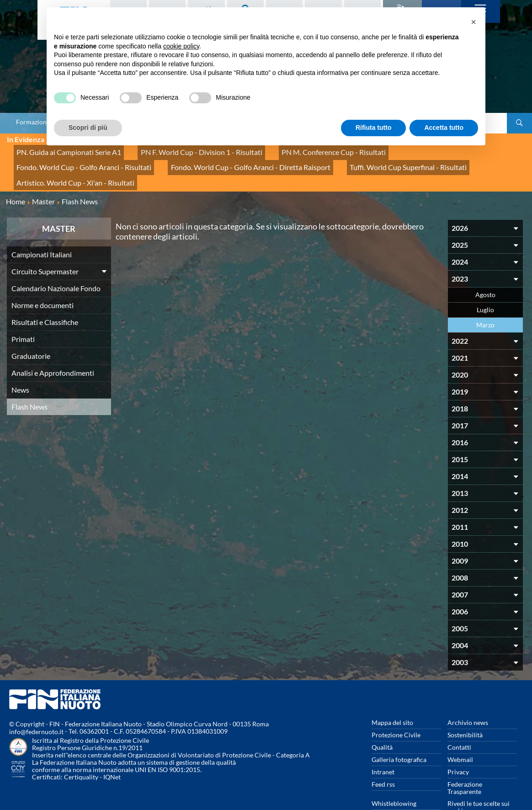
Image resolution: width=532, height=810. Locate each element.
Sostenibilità (465, 710)
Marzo (485, 300)
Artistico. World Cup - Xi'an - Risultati (346, 160)
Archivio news (468, 697)
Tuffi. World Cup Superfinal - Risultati (226, 160)
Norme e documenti (43, 280)
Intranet (383, 747)
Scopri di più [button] (88, 128)
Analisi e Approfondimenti (53, 348)
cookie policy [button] (181, 46)
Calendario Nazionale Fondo (56, 263)
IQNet (112, 752)
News (20, 365)
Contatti (459, 722)
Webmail (460, 734)
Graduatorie (31, 331)
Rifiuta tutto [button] (374, 128)
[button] (473, 22)
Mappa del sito (392, 697)
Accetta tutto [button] (444, 128)
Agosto (485, 269)
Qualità (382, 722)
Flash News (29, 381)
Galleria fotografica (399, 734)
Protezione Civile (396, 710)
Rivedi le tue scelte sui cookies (479, 782)
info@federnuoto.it (36, 706)
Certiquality (81, 752)
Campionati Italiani (42, 229)
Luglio (485, 285)
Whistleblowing (394, 778)
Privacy (458, 747)
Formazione (33, 122)
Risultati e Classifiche (45, 297)
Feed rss (383, 759)
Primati (23, 314)
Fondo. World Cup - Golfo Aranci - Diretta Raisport (86, 160)
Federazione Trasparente (465, 763)
